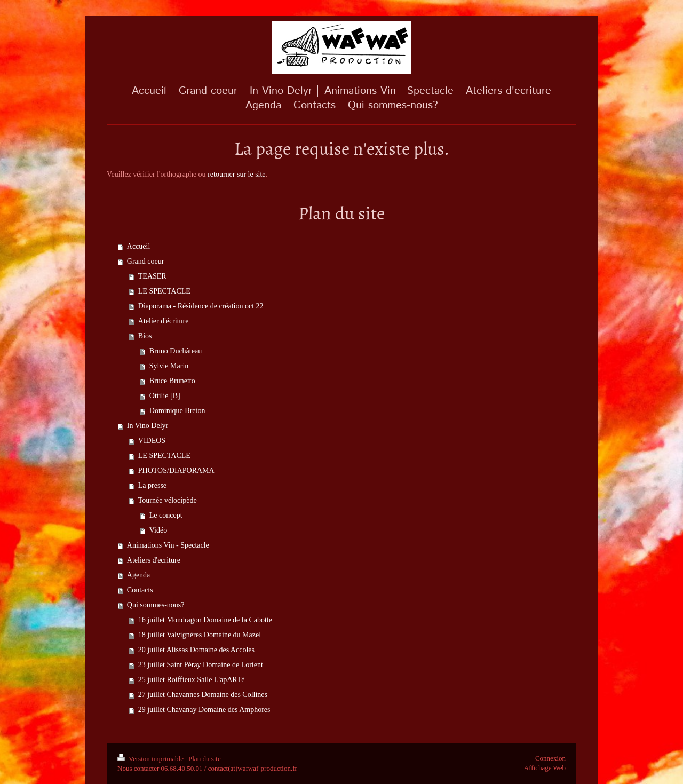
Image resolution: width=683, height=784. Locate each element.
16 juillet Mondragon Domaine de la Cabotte (205, 620)
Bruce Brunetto (172, 381)
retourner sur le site (236, 174)
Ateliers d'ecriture (154, 560)
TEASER (152, 276)
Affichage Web (545, 768)
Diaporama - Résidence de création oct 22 (201, 306)
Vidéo (158, 530)
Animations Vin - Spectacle (168, 545)
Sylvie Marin (169, 366)
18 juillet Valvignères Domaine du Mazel (200, 635)
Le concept (166, 515)
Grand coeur (146, 261)
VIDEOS (152, 441)
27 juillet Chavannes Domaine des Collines (203, 695)
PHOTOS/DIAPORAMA (176, 470)
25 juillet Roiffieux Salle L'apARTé (192, 680)
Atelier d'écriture (164, 321)
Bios (145, 336)
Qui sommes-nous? (156, 605)
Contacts (140, 590)
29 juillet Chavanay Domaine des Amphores (204, 710)
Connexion (550, 758)
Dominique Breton (177, 411)
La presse (152, 485)
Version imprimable (151, 759)
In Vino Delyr (148, 426)
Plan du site (205, 759)
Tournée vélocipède (168, 500)
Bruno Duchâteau (176, 351)
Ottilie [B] (165, 396)
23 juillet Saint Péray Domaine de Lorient (201, 665)
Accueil (139, 246)
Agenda (139, 575)
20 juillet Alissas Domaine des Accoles (196, 650)
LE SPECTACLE (164, 291)
